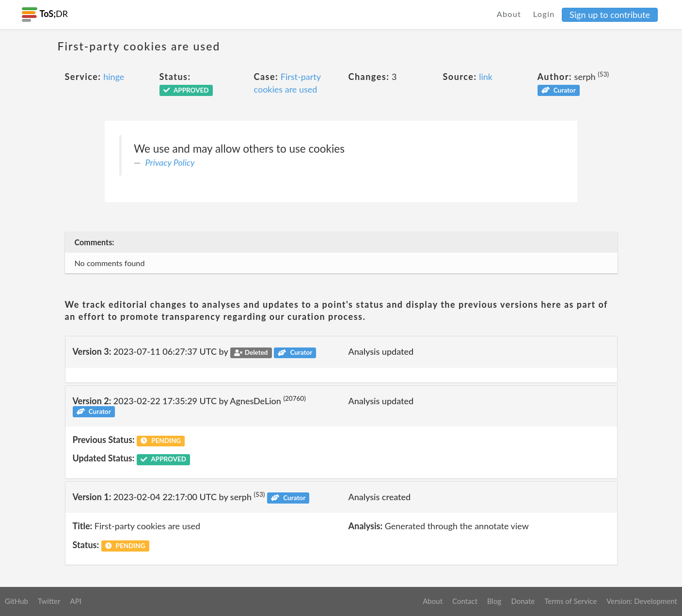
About (509, 14)
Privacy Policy (170, 162)
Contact (465, 601)
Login (544, 14)
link (486, 77)
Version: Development (642, 601)
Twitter (49, 601)
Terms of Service (571, 601)
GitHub (16, 601)
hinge (114, 77)
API (75, 601)
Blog (494, 601)
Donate (523, 601)
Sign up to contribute (610, 15)
